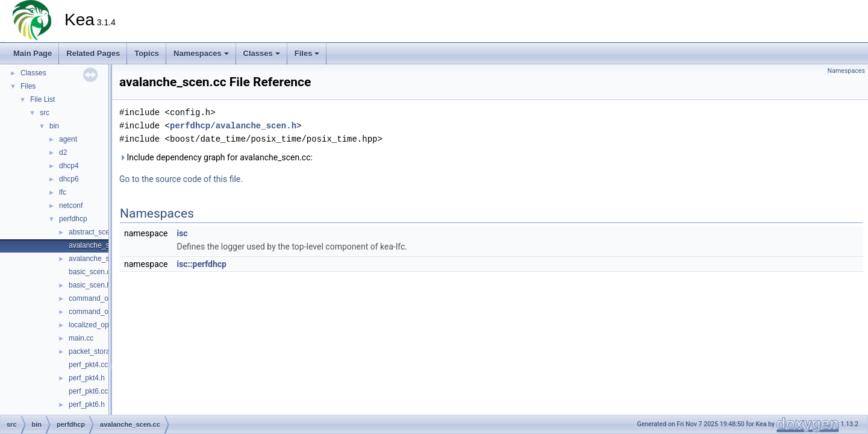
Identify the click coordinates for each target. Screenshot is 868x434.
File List (42, 99)
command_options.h (101, 312)
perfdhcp (73, 219)
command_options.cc (103, 298)
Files (307, 53)
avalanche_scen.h (98, 259)
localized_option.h (98, 325)
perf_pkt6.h (87, 404)
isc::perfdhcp (201, 264)
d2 (63, 153)
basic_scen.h (90, 285)
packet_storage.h (96, 351)
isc (182, 233)
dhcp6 (69, 179)
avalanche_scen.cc (99, 245)
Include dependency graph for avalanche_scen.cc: (216, 157)
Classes (262, 53)
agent (68, 139)
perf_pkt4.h (87, 378)
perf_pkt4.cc (88, 365)
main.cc (81, 338)
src (45, 113)
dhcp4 (69, 166)
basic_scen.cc (91, 272)
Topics (147, 53)
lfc (63, 192)
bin (54, 126)
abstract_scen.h (94, 232)
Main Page (33, 53)
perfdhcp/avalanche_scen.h (233, 126)
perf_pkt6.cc (88, 391)
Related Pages (93, 53)
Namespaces (201, 53)
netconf (71, 206)
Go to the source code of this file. (181, 179)
